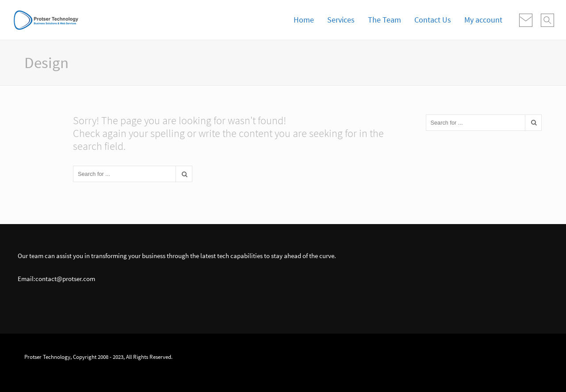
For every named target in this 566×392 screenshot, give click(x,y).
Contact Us (433, 20)
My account (483, 20)
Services (341, 20)
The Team (384, 20)
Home (304, 20)
